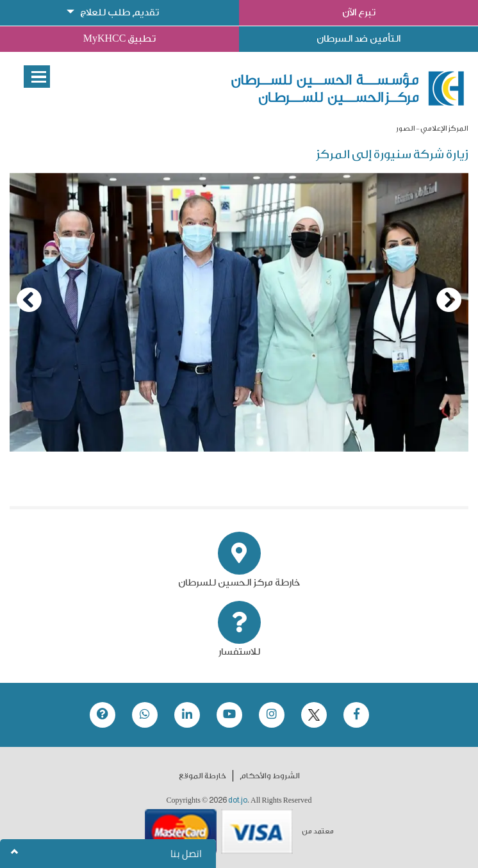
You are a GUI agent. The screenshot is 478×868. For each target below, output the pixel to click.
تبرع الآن (359, 12)
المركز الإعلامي (444, 128)
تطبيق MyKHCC (120, 39)
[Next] (449, 300)
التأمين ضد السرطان (358, 39)
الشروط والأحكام (270, 776)
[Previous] (29, 300)
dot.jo (238, 800)
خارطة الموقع (202, 776)
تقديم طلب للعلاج (119, 12)
